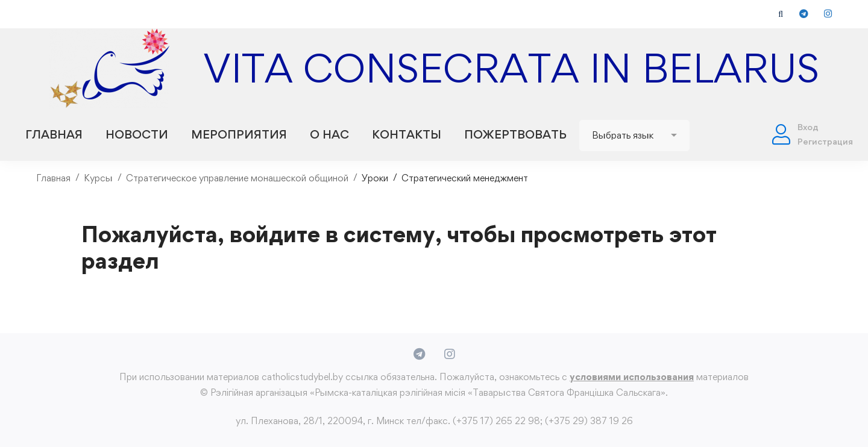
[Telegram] (419, 354)
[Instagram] (450, 354)
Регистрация (825, 141)
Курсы (98, 178)
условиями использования (632, 377)
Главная (53, 178)
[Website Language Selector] (634, 136)
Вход (808, 127)
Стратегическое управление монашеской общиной (237, 178)
